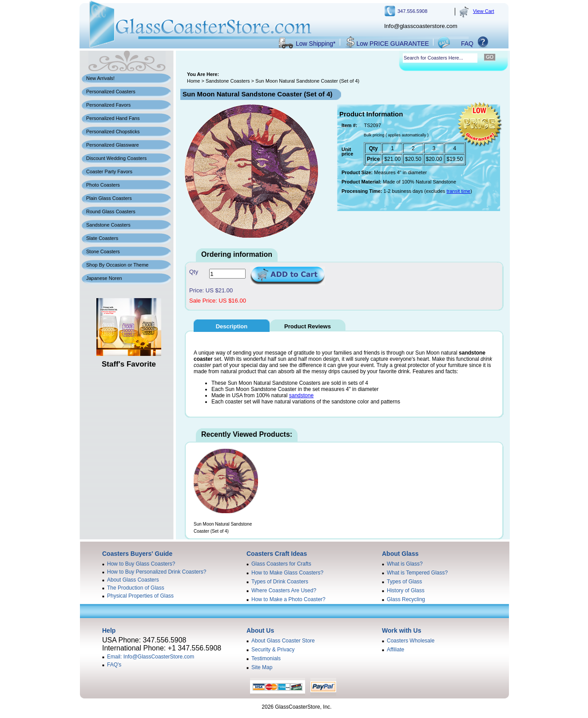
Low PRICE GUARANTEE (393, 44)
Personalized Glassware (113, 145)
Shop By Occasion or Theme (117, 265)
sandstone (301, 395)
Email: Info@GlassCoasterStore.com (151, 657)
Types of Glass (404, 582)
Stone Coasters (103, 251)
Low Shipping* (316, 44)
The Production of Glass (136, 588)
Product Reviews (308, 326)
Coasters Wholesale (411, 641)
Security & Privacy (273, 650)
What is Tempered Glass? (417, 573)
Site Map (262, 667)
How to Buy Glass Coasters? (141, 564)
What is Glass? (405, 564)
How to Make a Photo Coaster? (288, 599)
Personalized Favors (108, 105)
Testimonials (266, 658)
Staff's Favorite (129, 364)
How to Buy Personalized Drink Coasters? (157, 572)
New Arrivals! (100, 78)
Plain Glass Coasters (109, 198)
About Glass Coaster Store (283, 641)
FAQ (467, 44)
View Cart (483, 11)
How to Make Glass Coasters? (287, 573)
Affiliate (395, 650)
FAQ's (114, 665)
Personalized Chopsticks (113, 132)
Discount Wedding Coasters (116, 158)
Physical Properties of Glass (140, 596)
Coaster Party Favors (109, 172)
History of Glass (406, 590)
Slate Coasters (102, 238)
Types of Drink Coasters (280, 582)
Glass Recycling (406, 599)
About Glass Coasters (133, 580)
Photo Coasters (103, 185)
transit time (458, 191)
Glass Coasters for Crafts (281, 564)
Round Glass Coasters (111, 211)
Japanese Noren (104, 278)
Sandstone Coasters (108, 225)
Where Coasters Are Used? (284, 590)
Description (232, 326)
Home (193, 81)
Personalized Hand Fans (113, 118)
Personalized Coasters (111, 92)
